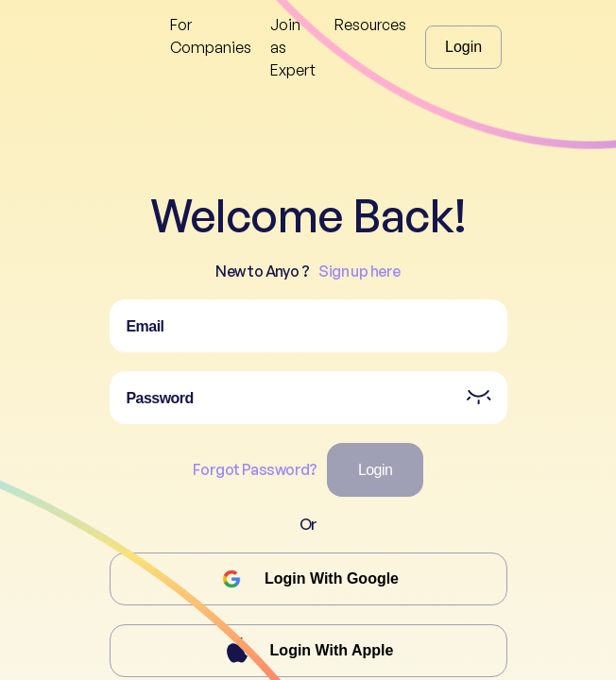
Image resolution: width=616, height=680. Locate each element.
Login (463, 47)
